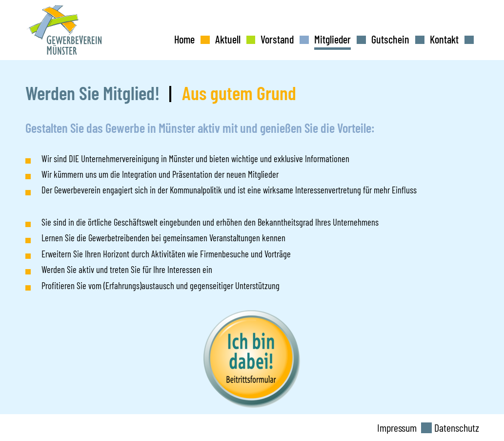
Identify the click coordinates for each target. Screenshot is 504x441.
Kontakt (444, 39)
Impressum (397, 427)
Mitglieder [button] (333, 39)
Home (184, 39)
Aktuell (228, 39)
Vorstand (277, 39)
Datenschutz (457, 427)
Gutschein (390, 39)
